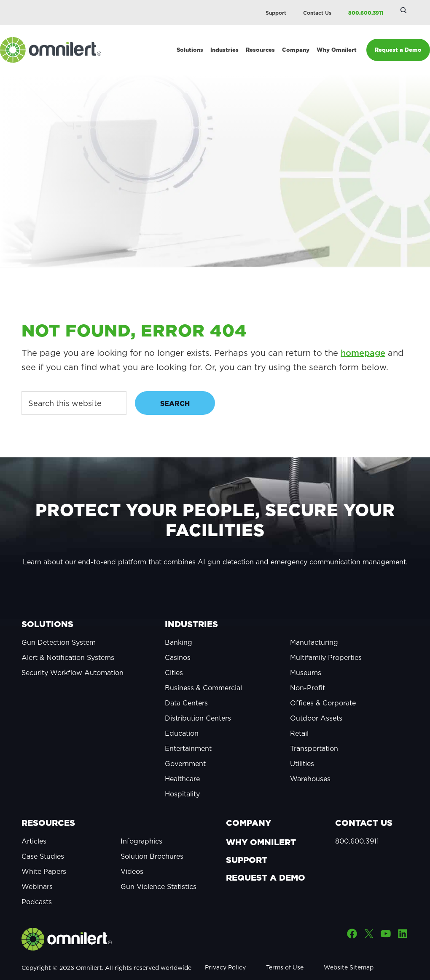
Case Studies (43, 843)
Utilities (302, 750)
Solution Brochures (152, 843)
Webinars (37, 873)
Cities (174, 659)
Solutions (47, 611)
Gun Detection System (59, 629)
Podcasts (37, 888)
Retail (299, 720)
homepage (363, 339)
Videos (132, 858)
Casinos (178, 644)
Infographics (141, 828)
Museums (306, 659)
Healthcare (182, 765)
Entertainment (188, 735)
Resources (48, 809)
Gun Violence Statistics (159, 873)
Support (276, 13)
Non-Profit (308, 674)
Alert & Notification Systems (68, 644)
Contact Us (317, 13)
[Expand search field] (403, 10)
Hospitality (182, 780)
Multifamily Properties (326, 644)
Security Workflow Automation (73, 659)
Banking (179, 629)
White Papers (44, 858)
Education (182, 720)
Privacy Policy (225, 954)
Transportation (314, 735)
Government (185, 750)
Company (249, 809)
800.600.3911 (366, 13)
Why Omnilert (261, 829)
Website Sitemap (349, 954)
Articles (34, 828)
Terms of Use (285, 954)
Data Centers (186, 689)
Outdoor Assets (316, 705)
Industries (191, 611)
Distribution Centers (198, 705)
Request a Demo (266, 864)
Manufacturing (314, 629)
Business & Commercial (203, 674)
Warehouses (310, 765)
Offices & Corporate (323, 689)
